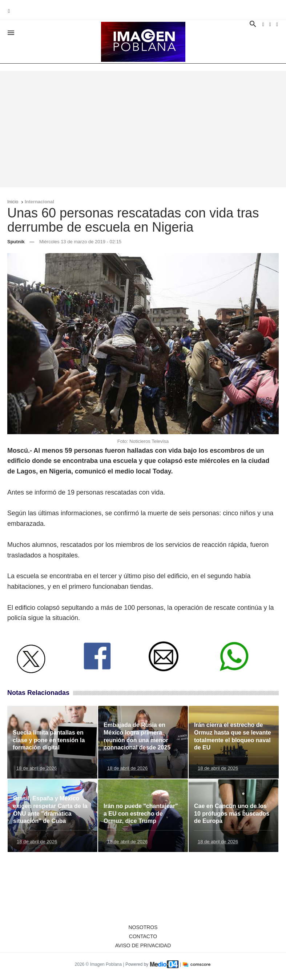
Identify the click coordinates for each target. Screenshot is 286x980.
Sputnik (16, 242)
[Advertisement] (143, 129)
